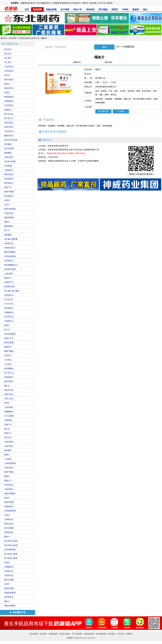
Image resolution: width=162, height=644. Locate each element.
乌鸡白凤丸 (9, 468)
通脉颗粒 (8, 153)
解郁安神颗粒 (10, 252)
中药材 (125, 10)
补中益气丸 (9, 299)
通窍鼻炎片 (9, 183)
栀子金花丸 (9, 114)
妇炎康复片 (9, 196)
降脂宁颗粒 (9, 351)
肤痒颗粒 (8, 450)
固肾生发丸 (9, 524)
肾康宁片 (8, 433)
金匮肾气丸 (9, 282)
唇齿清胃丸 (9, 88)
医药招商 (13, 38)
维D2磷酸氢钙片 (11, 265)
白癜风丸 (8, 110)
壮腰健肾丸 (9, 101)
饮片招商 (65, 10)
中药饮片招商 (64, 634)
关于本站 (121, 634)
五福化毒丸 (9, 213)
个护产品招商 (77, 634)
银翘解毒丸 (9, 412)
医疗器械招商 (101, 634)
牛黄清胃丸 (9, 442)
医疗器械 (103, 10)
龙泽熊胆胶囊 (10, 511)
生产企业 (102, 3)
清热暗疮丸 (9, 532)
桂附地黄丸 (9, 377)
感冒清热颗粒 (10, 494)
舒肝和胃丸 (9, 105)
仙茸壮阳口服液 (11, 140)
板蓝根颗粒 (9, 368)
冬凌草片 (8, 356)
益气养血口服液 (11, 541)
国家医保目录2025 (28, 3)
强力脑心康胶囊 (11, 239)
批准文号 (77, 3)
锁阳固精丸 (9, 97)
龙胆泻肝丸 (9, 123)
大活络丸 (8, 360)
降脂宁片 (8, 481)
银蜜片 (7, 325)
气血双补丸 (9, 67)
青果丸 (7, 84)
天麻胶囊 (8, 420)
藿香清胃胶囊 (10, 209)
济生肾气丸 (9, 317)
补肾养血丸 (9, 71)
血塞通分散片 (10, 287)
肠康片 (7, 455)
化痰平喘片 (9, 446)
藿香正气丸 (9, 338)
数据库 (136, 10)
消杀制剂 (90, 10)
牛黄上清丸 (9, 399)
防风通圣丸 (9, 308)
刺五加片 (8, 49)
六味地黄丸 (9, 489)
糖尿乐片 (8, 278)
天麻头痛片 (9, 157)
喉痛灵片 (8, 347)
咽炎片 (7, 222)
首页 (27, 10)
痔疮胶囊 (8, 166)
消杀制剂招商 (89, 634)
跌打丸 (7, 429)
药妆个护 (78, 10)
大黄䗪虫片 (9, 170)
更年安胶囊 (9, 149)
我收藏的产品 (18, 612)
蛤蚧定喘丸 (9, 80)
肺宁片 (7, 231)
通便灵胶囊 (9, 502)
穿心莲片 (8, 58)
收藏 (121, 111)
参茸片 (7, 498)
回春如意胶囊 (10, 593)
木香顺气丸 (9, 321)
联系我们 (129, 634)
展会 (145, 10)
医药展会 (112, 634)
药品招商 (37, 10)
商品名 (110, 3)
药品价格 (93, 3)
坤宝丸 (7, 75)
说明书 (85, 3)
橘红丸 (7, 386)
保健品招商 (51, 10)
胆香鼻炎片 (9, 261)
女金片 (7, 205)
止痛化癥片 (9, 274)
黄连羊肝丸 (9, 390)
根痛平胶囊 (9, 192)
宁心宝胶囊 (9, 416)
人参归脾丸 (9, 407)
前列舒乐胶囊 (10, 162)
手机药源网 (34, 634)
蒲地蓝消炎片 (10, 248)
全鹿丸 (7, 93)
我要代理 (103, 111)
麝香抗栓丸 (9, 136)
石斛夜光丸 (9, 243)
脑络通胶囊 (9, 218)
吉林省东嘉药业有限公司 (29, 38)
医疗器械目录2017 (45, 3)
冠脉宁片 (8, 187)
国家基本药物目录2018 (63, 3)
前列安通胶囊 (10, 334)
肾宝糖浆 (8, 144)
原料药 (115, 10)
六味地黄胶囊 (10, 463)
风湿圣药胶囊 (10, 256)
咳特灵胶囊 (9, 343)
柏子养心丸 (9, 118)
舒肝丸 (7, 403)
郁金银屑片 (9, 179)
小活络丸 (8, 459)
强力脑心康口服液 (12, 291)
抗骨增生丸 (9, 295)
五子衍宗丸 (9, 304)
